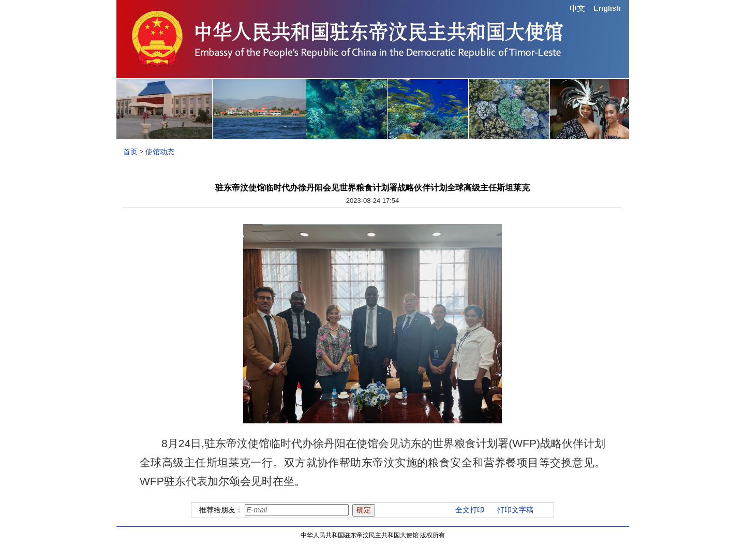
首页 (130, 152)
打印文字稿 (515, 510)
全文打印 (470, 510)
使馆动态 (160, 152)
